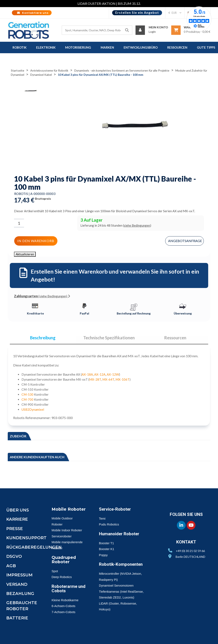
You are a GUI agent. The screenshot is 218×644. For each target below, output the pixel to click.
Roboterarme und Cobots (65, 588)
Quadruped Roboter (64, 560)
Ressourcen (175, 338)
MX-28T (95, 380)
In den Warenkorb (36, 241)
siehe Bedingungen (137, 225)
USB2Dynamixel (33, 410)
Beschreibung (43, 338)
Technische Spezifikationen (109, 338)
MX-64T (108, 380)
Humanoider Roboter (120, 534)
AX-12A (100, 375)
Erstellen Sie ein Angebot (137, 12)
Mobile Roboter (69, 509)
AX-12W (113, 375)
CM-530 (27, 395)
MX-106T (122, 380)
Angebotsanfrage (185, 241)
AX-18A (87, 375)
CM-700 (27, 400)
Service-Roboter (116, 509)
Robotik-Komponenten (122, 565)
